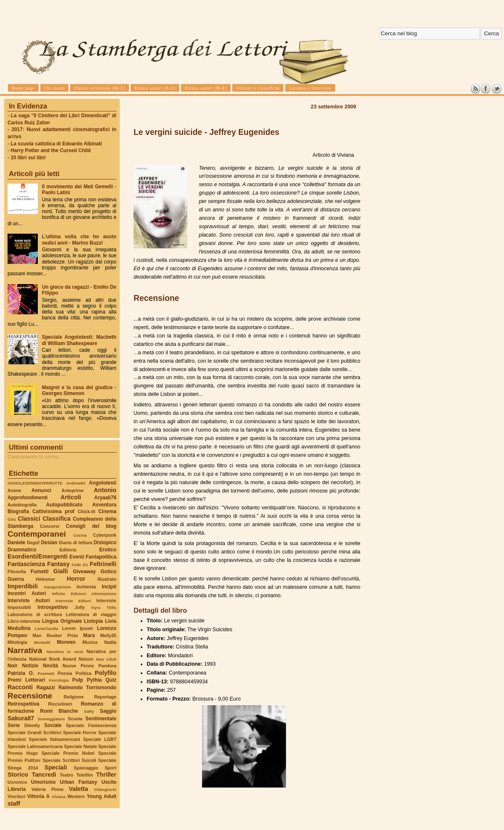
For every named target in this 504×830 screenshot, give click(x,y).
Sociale (53, 725)
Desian (49, 543)
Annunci (41, 490)
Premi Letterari (26, 680)
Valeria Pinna (47, 789)
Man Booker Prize (55, 635)
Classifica (57, 519)
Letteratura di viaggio (91, 614)
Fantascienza (26, 564)
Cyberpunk (105, 535)
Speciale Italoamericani (55, 739)
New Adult (106, 659)
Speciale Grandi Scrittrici (34, 733)
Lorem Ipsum (78, 628)
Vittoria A (38, 796)
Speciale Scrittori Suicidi (69, 760)
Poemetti (46, 673)
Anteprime (73, 490)
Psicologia (59, 680)
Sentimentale (101, 719)
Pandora (107, 666)
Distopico (105, 543)
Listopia (93, 621)
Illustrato (107, 579)
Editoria (68, 550)
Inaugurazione (58, 587)
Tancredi (44, 775)
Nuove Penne (78, 666)
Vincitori (16, 796)
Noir (13, 666)
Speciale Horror (80, 733)
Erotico (108, 550)
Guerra (16, 579)
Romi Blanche (59, 711)
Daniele (16, 543)
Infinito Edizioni (69, 594)
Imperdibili (23, 586)
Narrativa (25, 650)
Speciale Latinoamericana (35, 746)
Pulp (78, 680)
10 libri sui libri (28, 158)
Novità (50, 666)
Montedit (42, 642)
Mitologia (17, 642)
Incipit (109, 587)
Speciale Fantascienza (91, 725)
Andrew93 (76, 483)
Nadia (110, 642)
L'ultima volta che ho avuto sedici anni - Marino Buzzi (79, 240)
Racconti (20, 687)
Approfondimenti (28, 498)
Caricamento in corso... (35, 457)
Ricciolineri (60, 704)
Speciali (56, 767)
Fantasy (58, 564)
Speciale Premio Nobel (68, 753)
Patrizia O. (21, 673)
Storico (18, 775)
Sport (110, 768)
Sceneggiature (51, 719)
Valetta (79, 789)
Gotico (108, 572)
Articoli (71, 497)
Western (76, 796)
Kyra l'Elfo (104, 607)
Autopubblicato (64, 505)
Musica (90, 642)
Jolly (79, 607)
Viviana (59, 797)
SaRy (89, 711)
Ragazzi (46, 688)
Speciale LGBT (100, 739)
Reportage (105, 697)
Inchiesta (86, 587)
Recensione (30, 696)
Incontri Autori (27, 593)
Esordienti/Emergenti (38, 556)
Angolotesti (103, 483)
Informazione (104, 594)
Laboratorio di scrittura (35, 614)
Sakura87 (21, 718)
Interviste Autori (29, 601)
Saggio (108, 711)
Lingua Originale (62, 621)
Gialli (61, 571)
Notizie (30, 666)
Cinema (107, 511)
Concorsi (50, 526)
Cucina (80, 535)
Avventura (104, 505)
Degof (33, 543)
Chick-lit (87, 511)
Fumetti (40, 572)
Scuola (75, 719)
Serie (14, 725)
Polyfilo (106, 673)
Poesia (65, 673)
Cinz (12, 519)
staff (14, 804)
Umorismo (43, 782)
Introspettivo (53, 607)
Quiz (111, 680)
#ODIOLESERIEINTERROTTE (35, 483)
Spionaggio (86, 768)
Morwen (66, 642)
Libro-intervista (24, 621)
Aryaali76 (105, 498)
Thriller (106, 775)
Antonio (105, 490)
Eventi (77, 557)
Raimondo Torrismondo (87, 688)
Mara (89, 635)
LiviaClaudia (47, 628)
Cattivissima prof (53, 511)
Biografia (18, 511)
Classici (29, 519)
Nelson (86, 659)
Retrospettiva (24, 704)
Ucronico (17, 782)
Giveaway (85, 572)
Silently (32, 725)
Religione (74, 697)
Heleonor (45, 579)
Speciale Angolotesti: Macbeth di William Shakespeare (79, 340)
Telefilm (85, 775)
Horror (76, 579)
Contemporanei (37, 534)
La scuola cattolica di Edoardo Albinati (56, 144)
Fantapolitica (101, 557)
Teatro (66, 775)
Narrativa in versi (65, 652)
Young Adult (101, 796)
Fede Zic (80, 565)
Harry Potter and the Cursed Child (51, 150)
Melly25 (108, 635)
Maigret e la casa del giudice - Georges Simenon (79, 390)
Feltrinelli (103, 564)
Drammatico (22, 550)
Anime (14, 490)
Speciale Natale (80, 746)
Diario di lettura (75, 543)
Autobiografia (22, 505)
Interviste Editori (73, 601)
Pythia (94, 680)
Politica (84, 673)
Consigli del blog (91, 526)
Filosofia (17, 572)
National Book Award (52, 659)
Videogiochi (105, 789)
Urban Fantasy (78, 782)
